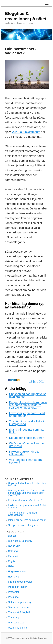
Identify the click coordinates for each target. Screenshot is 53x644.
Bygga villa (14, 546)
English (12, 561)
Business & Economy (20, 541)
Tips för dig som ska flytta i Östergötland (26, 423)
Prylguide (13, 597)
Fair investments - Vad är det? (25, 500)
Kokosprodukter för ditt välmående (24, 453)
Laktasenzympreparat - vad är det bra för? (27, 414)
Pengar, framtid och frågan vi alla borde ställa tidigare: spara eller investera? (28, 405)
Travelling (13, 617)
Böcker (12, 536)
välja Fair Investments (26, 132)
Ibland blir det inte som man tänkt (27, 431)
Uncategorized (16, 623)
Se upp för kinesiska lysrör (26, 438)
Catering (13, 551)
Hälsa (11, 566)
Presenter (14, 592)
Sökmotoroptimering (19, 602)
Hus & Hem (15, 577)
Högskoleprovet (17, 572)
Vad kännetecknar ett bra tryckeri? (25, 461)
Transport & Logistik (19, 612)
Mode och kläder (17, 587)
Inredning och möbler (20, 582)
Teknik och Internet (19, 607)
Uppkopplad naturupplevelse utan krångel (28, 395)
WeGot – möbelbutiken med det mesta (27, 445)
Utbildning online (17, 628)
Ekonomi (13, 556)
